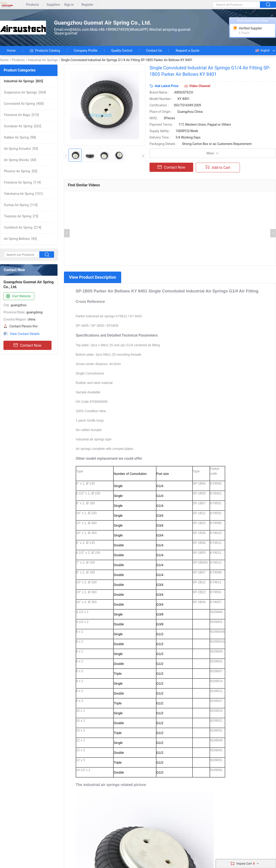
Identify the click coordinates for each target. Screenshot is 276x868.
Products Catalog (45, 51)
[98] (20, 137)
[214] (23, 227)
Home (11, 51)
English (262, 51)
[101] (23, 194)
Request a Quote (188, 51)
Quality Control (122, 51)
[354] (25, 92)
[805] (23, 81)
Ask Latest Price (167, 86)
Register (87, 5)
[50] (20, 171)
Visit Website (18, 296)
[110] (21, 205)
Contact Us (154, 51)
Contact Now (27, 345)
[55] (21, 149)
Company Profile (86, 51)
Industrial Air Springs (43, 60)
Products (33, 5)
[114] (22, 182)
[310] (21, 115)
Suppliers (53, 5)
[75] (21, 216)
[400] (24, 104)
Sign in (69, 5)
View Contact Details (25, 334)
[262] (23, 126)
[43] (20, 160)
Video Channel (200, 86)
